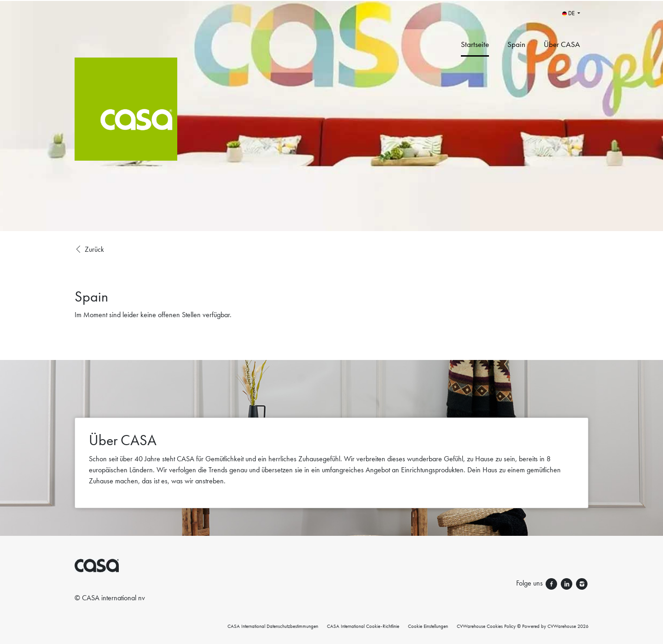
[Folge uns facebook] (552, 583)
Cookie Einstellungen (428, 626)
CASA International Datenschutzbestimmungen (273, 626)
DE (569, 13)
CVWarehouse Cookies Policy (486, 626)
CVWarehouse (562, 626)
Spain (516, 44)
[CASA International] (177, 116)
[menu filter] (331, 0)
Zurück (89, 249)
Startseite (475, 44)
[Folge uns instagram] (582, 583)
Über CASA (562, 44)
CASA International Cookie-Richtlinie (363, 626)
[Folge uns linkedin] (567, 583)
